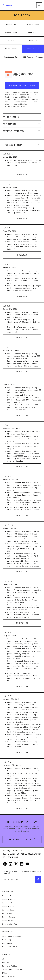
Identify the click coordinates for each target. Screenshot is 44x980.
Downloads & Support (12, 936)
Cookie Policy (9, 976)
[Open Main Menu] (39, 5)
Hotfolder (33, 41)
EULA (4, 973)
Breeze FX (33, 32)
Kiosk (11, 41)
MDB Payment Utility (33, 57)
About (5, 959)
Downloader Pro (11, 57)
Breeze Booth (33, 24)
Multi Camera (11, 49)
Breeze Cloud (11, 32)
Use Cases (7, 943)
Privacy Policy (10, 966)
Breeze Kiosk (9, 910)
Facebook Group (10, 947)
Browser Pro (33, 49)
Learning (7, 940)
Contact (6, 962)
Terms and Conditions (13, 969)
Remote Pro (11, 24)
